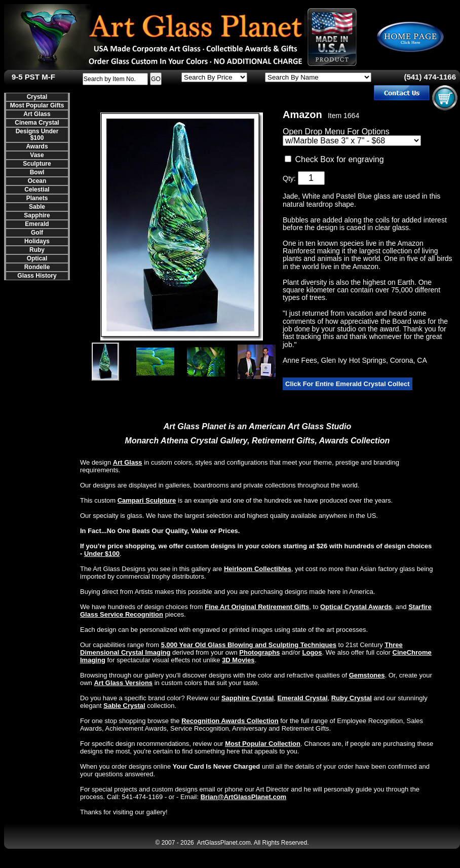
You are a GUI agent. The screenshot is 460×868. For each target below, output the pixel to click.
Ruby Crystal (352, 698)
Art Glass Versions (123, 683)
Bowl (37, 172)
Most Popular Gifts (37, 105)
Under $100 (102, 554)
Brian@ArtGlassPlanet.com (243, 797)
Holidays (37, 241)
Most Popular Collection (263, 744)
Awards (37, 146)
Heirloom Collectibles (258, 569)
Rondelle (37, 267)
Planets (37, 198)
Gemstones (367, 675)
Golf (37, 233)
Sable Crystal (124, 706)
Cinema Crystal (37, 123)
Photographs (259, 652)
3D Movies (238, 660)
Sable (37, 207)
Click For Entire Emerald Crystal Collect (348, 384)
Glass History (37, 276)
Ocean (37, 181)
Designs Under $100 (37, 135)
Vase (37, 155)
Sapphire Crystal (247, 698)
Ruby (37, 250)
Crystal (37, 97)
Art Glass (37, 114)
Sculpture (37, 164)
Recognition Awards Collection (230, 721)
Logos (312, 652)
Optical (37, 258)
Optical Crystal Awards (356, 607)
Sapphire (37, 215)
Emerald (37, 224)
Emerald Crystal (303, 698)
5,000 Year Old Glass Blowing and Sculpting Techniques (249, 645)
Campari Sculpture (147, 500)
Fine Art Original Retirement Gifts (257, 607)
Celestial (37, 190)
